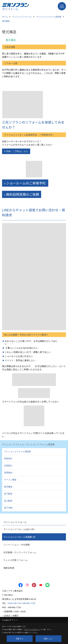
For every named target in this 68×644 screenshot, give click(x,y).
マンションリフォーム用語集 (17, 451)
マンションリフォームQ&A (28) (19, 529)
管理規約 (8, 473)
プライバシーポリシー (32, 629)
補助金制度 (9, 568)
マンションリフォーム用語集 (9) (19, 537)
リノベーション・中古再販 (17, 545)
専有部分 (8, 459)
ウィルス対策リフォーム (15, 560)
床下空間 (8, 508)
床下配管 (8, 494)
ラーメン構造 (10, 480)
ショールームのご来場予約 (26, 183)
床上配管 (8, 501)
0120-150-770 (14, 603)
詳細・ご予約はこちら (17, 151)
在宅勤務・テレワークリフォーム (20, 552)
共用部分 (8, 466)
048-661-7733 (29, 603)
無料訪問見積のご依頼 (23, 194)
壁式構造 (8, 487)
